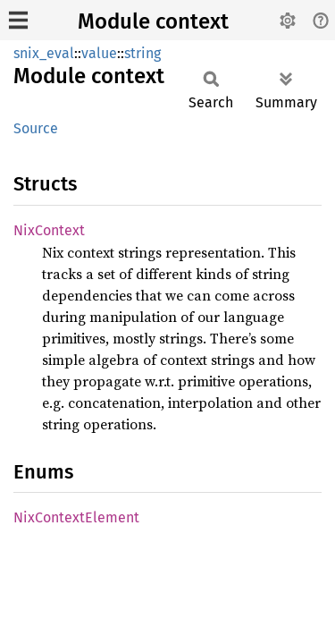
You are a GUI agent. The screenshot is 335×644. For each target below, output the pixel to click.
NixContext (49, 230)
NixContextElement (76, 517)
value (99, 53)
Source (36, 128)
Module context (153, 21)
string (142, 53)
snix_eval (44, 53)
